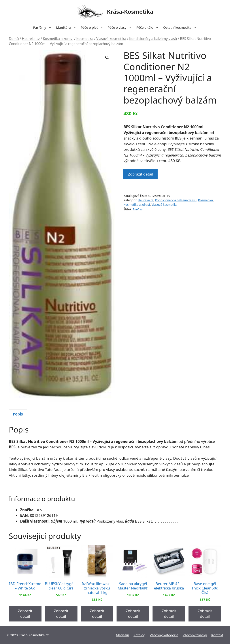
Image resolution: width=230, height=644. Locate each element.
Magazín (123, 635)
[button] (107, 58)
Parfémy (43, 27)
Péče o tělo (149, 27)
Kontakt (217, 635)
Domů (14, 39)
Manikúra (67, 27)
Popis (18, 414)
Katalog (140, 635)
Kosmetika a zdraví (58, 39)
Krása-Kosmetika (130, 11)
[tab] (18, 414)
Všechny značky (195, 635)
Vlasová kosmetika (111, 39)
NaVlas (138, 209)
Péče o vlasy (121, 27)
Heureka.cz (31, 39)
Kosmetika (85, 39)
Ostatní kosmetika (181, 27)
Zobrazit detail (140, 174)
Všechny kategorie (164, 635)
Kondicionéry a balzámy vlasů (153, 39)
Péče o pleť (93, 27)
